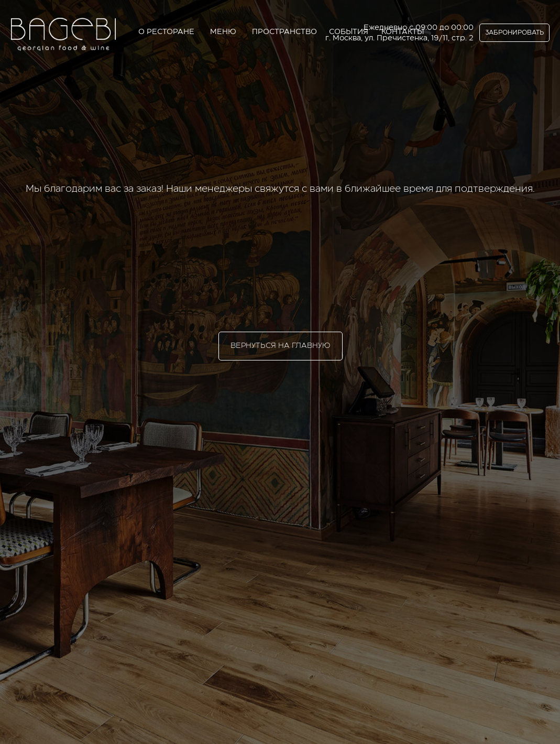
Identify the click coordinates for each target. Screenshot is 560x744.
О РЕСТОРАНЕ (166, 32)
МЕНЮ (223, 32)
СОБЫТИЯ (349, 32)
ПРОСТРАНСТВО (284, 32)
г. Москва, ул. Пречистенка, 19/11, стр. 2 (399, 38)
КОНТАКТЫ (403, 32)
